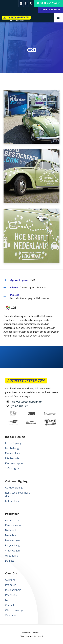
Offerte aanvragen (48, 3)
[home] (22, 18)
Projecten (11, 585)
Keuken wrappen (15, 463)
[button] (58, 18)
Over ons (10, 580)
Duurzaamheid (13, 590)
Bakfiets (9, 561)
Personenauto (13, 525)
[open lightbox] (32, 117)
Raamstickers (13, 453)
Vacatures (11, 615)
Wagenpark (11, 556)
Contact (10, 605)
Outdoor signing (14, 487)
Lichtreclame (13, 501)
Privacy (23, 636)
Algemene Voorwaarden (36, 636)
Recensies (11, 595)
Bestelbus (11, 535)
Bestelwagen (12, 540)
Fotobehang (12, 448)
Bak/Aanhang (12, 545)
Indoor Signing (13, 443)
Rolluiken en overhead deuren (18, 494)
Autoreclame (12, 520)
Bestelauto (11, 530)
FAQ (7, 600)
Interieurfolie (12, 458)
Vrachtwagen (12, 550)
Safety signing (13, 468)
